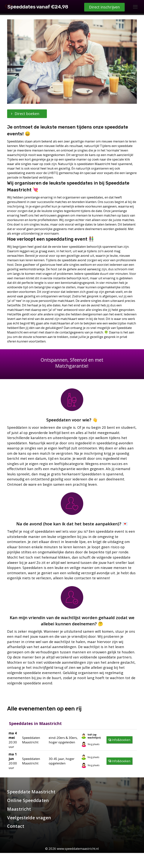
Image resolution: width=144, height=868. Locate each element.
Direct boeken (27, 114)
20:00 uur (13, 761)
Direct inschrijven (104, 860)
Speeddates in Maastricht (35, 723)
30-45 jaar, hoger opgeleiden (62, 761)
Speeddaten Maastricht (31, 740)
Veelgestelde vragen (29, 818)
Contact (16, 826)
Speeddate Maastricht (31, 792)
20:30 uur (13, 740)
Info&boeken (121, 740)
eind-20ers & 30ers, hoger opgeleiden (63, 740)
